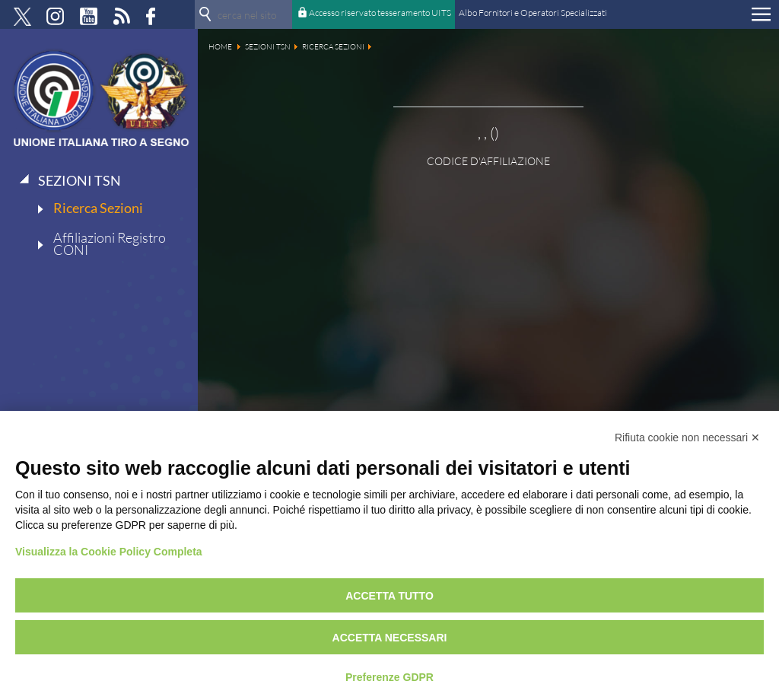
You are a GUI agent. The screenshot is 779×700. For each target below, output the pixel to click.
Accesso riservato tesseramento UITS (380, 13)
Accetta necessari (390, 638)
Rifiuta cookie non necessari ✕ (687, 437)
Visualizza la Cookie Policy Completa (109, 552)
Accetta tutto (389, 596)
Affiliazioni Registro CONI (110, 243)
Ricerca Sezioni (98, 208)
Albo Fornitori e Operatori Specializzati (533, 13)
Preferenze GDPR (389, 677)
